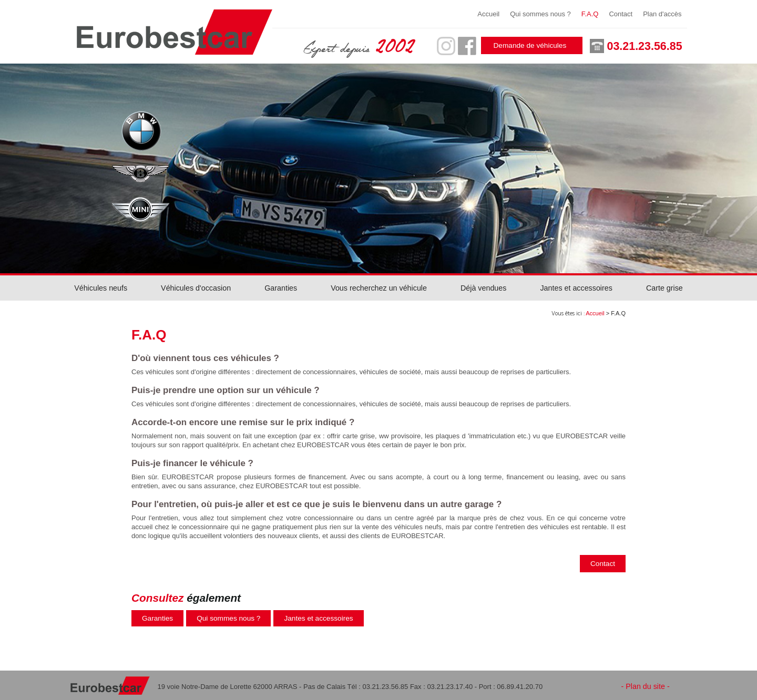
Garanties (281, 288)
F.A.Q (590, 14)
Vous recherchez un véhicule (379, 288)
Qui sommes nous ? (540, 14)
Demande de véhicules (530, 45)
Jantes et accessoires (576, 288)
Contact (621, 14)
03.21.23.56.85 (645, 46)
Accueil (488, 14)
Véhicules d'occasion (196, 288)
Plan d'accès (662, 14)
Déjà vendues (483, 288)
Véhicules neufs (101, 288)
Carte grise (664, 288)
